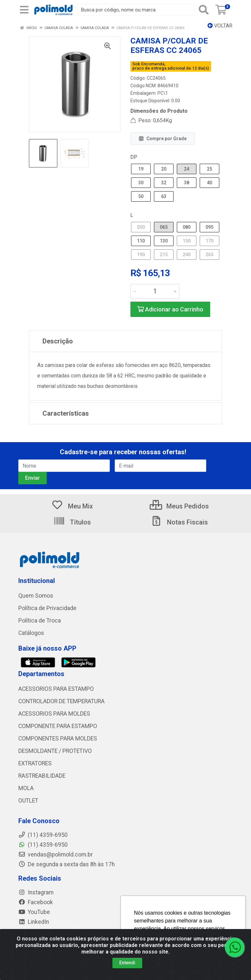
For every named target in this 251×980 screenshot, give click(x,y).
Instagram (36, 892)
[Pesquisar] (204, 10)
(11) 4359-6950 (43, 845)
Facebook (36, 902)
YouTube (34, 912)
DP (134, 157)
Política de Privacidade (47, 608)
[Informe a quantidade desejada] (155, 291)
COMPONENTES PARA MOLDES (58, 739)
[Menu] (24, 10)
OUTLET (28, 801)
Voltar (220, 26)
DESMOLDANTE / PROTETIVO (55, 751)
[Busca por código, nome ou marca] (136, 10)
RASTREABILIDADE (42, 776)
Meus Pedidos (179, 506)
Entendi (127, 963)
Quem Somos (36, 596)
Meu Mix (72, 506)
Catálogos (31, 633)
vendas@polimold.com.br (56, 855)
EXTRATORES (35, 763)
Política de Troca (40, 621)
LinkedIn (34, 922)
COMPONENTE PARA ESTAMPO (58, 726)
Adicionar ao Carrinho (170, 309)
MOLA (26, 788)
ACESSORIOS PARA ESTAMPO (56, 689)
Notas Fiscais (179, 522)
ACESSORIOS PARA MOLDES (54, 714)
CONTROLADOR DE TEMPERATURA (61, 701)
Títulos (72, 522)
